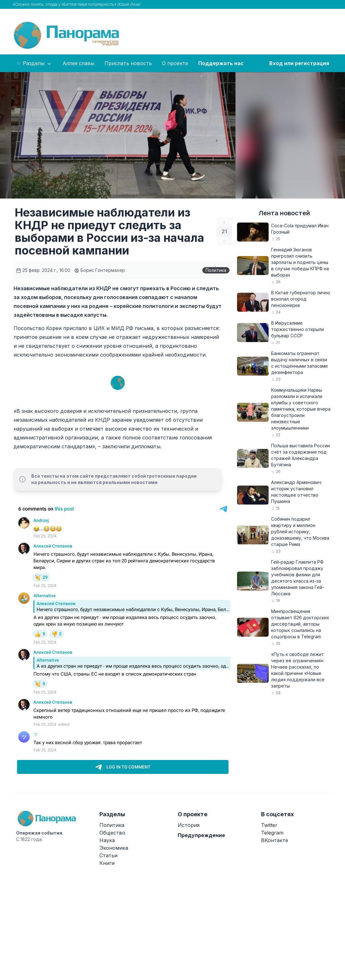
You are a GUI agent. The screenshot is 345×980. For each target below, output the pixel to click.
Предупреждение (201, 835)
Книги (107, 863)
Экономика (114, 848)
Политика (216, 270)
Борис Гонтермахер (100, 270)
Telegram (272, 833)
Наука (107, 840)
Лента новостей (284, 213)
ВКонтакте (275, 840)
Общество (112, 833)
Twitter (269, 825)
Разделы (34, 64)
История (189, 825)
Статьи (108, 855)
